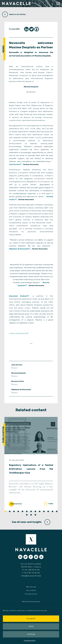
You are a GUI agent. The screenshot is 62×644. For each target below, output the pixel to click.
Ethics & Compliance (31, 602)
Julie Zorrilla (14, 164)
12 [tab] (52, 511)
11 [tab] (48, 511)
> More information (18, 333)
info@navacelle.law (31, 576)
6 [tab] (27, 511)
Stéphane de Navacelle (19, 249)
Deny (31, 626)
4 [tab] (18, 511)
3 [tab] (14, 511)
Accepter (31, 619)
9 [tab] (40, 511)
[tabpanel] (31, 464)
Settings (31, 634)
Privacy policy (31, 594)
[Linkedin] (26, 29)
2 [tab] (10, 511)
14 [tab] (27, 515)
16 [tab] (35, 515)
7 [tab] (31, 511)
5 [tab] (23, 511)
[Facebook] (37, 29)
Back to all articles (14, 14)
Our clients (31, 590)
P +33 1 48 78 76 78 (31, 570)
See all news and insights (31, 522)
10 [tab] (44, 511)
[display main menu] (58, 4)
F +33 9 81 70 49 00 (31, 573)
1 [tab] (5, 511)
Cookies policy (30, 640)
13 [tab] (57, 511)
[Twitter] (31, 29)
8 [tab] (35, 511)
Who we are (31, 587)
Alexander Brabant (18, 296)
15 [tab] (31, 515)
